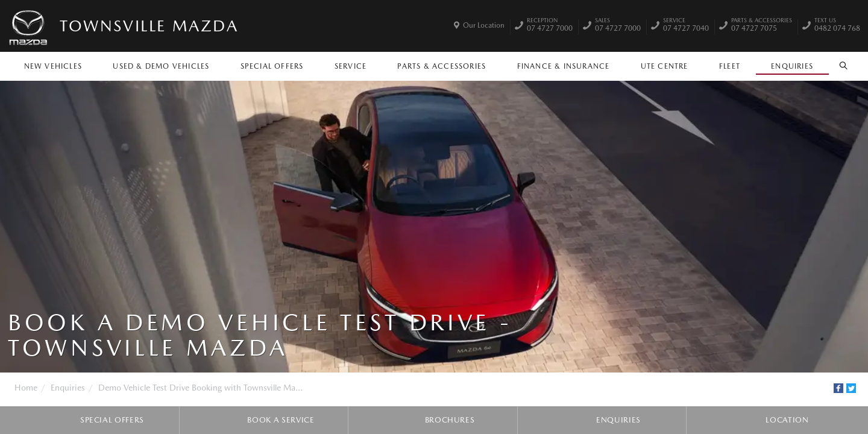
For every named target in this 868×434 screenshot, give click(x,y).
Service (351, 66)
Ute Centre (665, 66)
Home (26, 388)
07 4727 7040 (686, 26)
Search (840, 66)
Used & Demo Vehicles (161, 66)
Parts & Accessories (442, 66)
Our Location (484, 25)
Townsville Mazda (149, 26)
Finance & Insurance (564, 66)
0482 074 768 (837, 26)
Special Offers (272, 66)
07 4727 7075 (762, 26)
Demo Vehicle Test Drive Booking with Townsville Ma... (200, 388)
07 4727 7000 (550, 26)
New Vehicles (53, 66)
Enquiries (792, 66)
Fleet (730, 66)
